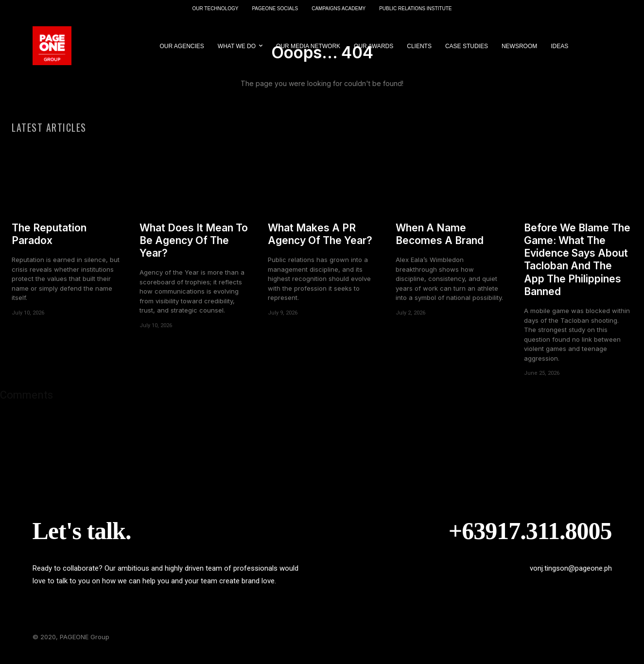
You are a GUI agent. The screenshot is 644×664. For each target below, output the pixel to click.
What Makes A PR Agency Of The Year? (320, 240)
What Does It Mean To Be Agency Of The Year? (194, 246)
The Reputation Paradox (49, 240)
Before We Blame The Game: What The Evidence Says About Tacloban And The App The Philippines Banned (577, 265)
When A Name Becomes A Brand (440, 240)
